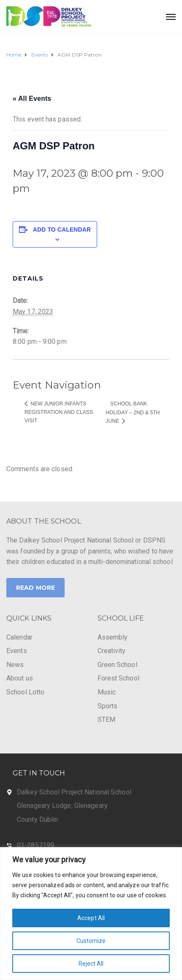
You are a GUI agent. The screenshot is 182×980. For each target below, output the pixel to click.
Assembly (113, 637)
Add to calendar (62, 229)
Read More (35, 588)
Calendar (19, 637)
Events (17, 651)
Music (107, 692)
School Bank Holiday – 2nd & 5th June (133, 412)
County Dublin (37, 819)
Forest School (118, 678)
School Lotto (25, 692)
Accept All (91, 918)
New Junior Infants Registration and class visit (59, 412)
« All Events (32, 99)
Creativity (112, 651)
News (15, 665)
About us (20, 678)
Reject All (91, 964)
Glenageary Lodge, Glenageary (62, 806)
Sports (108, 706)
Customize (91, 941)
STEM (106, 719)
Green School (117, 665)
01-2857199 (35, 845)
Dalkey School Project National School (74, 792)
